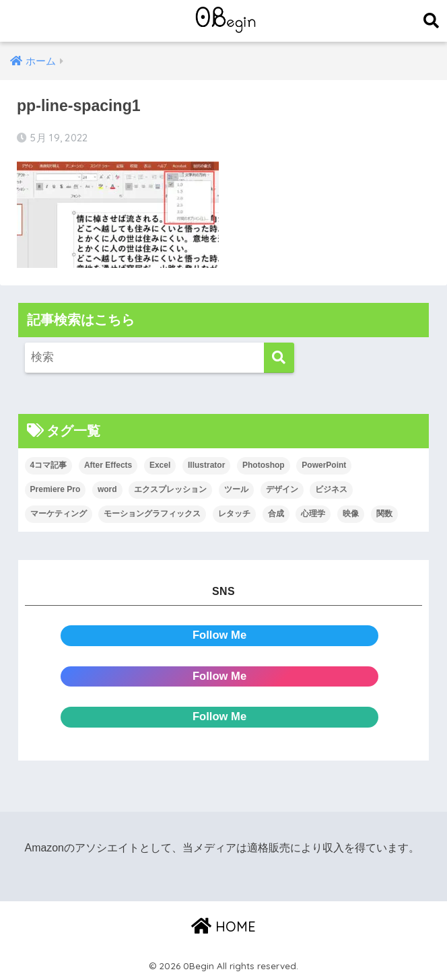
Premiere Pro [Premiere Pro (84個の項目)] (56, 489)
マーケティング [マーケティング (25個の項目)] (59, 514)
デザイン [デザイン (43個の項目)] (282, 489)
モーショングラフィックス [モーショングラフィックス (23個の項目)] (152, 514)
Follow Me (220, 636)
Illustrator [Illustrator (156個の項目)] (206, 465)
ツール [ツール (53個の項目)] (236, 489)
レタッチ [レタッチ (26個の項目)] (234, 514)
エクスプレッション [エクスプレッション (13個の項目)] (170, 489)
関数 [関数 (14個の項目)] (384, 514)
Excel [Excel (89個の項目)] (160, 465)
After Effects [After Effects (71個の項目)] (108, 465)
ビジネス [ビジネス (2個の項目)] (331, 489)
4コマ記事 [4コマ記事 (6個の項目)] (49, 465)
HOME (224, 926)
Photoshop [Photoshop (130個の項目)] (264, 465)
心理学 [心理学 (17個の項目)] (313, 514)
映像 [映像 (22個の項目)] (351, 514)
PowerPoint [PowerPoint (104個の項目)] (324, 465)
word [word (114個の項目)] (107, 489)
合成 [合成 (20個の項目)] (276, 514)
